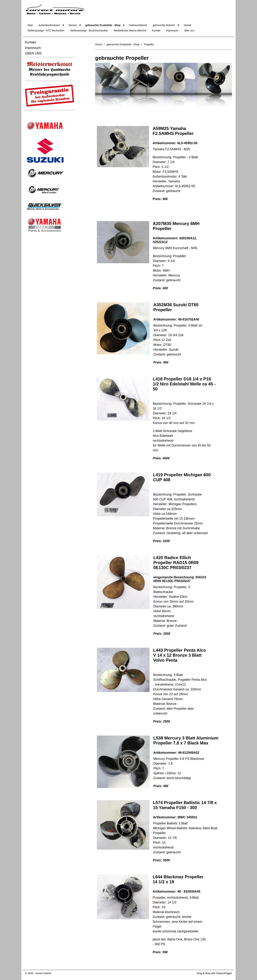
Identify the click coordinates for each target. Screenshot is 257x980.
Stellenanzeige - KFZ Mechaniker (46, 31)
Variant (187, 25)
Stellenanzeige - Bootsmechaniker (89, 31)
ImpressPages (224, 973)
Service (73, 25)
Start (30, 25)
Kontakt (156, 31)
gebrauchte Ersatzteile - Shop (103, 25)
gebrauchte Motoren (164, 25)
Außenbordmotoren (49, 25)
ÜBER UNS (33, 53)
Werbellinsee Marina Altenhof (130, 31)
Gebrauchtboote (138, 25)
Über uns (189, 31)
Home (98, 44)
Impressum (172, 31)
